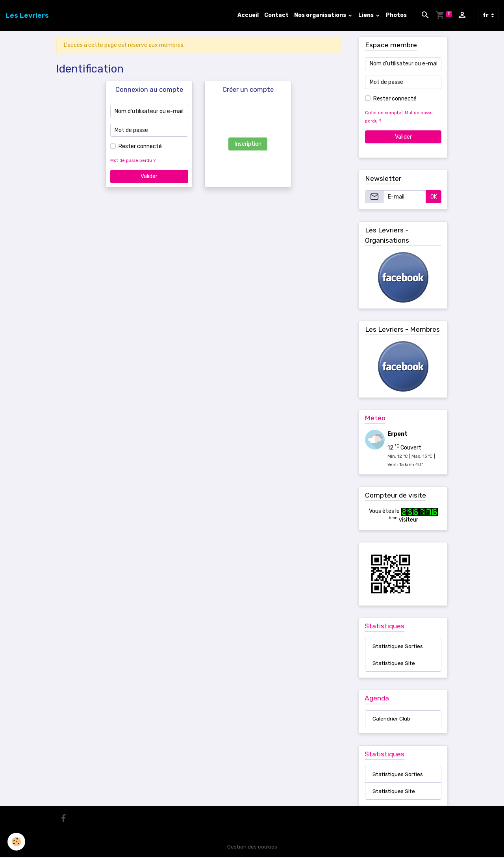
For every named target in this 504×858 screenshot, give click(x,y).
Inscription (248, 144)
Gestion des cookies (252, 848)
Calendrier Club (391, 720)
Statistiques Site (395, 664)
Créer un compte (383, 113)
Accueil (248, 15)
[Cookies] (17, 842)
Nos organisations (321, 15)
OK (434, 197)
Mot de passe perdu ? (133, 161)
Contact (276, 15)
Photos (396, 15)
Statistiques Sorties (398, 647)
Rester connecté (140, 146)
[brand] (27, 15)
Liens (367, 15)
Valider (149, 176)
